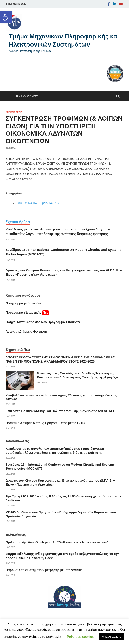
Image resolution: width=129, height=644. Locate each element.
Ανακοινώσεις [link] (14, 112)
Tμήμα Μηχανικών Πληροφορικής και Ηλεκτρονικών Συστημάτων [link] (64, 40)
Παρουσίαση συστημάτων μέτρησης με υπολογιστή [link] (44, 570)
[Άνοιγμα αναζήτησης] (118, 96)
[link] (6, 17)
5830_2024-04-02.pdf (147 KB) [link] (38, 203)
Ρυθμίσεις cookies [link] (80, 637)
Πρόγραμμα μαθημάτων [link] (23, 303)
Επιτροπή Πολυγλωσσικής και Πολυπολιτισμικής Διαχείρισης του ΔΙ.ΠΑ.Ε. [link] (61, 411)
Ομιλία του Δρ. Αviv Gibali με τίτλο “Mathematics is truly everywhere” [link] (57, 542)
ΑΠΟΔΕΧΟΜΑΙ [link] (112, 637)
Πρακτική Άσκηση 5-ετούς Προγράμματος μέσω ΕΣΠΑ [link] (46, 423)
